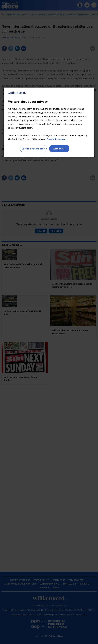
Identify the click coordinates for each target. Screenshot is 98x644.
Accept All (59, 149)
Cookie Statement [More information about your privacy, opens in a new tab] (57, 139)
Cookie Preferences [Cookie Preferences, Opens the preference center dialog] (33, 149)
